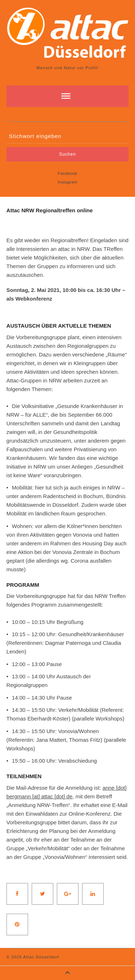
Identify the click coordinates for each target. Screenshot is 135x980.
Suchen (67, 154)
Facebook (67, 173)
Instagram (67, 182)
